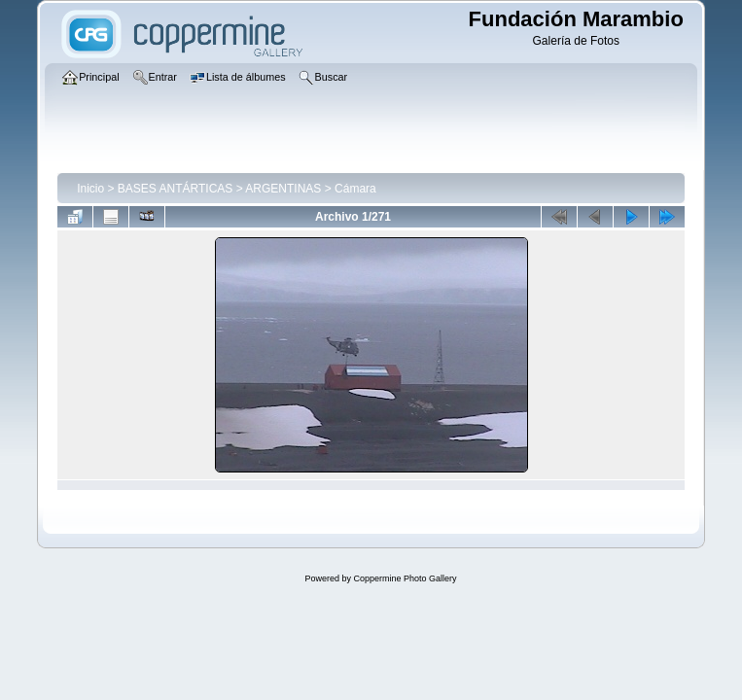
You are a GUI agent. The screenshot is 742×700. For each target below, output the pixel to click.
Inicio (90, 189)
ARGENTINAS (283, 189)
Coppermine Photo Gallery (405, 578)
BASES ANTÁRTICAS (175, 189)
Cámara (355, 189)
